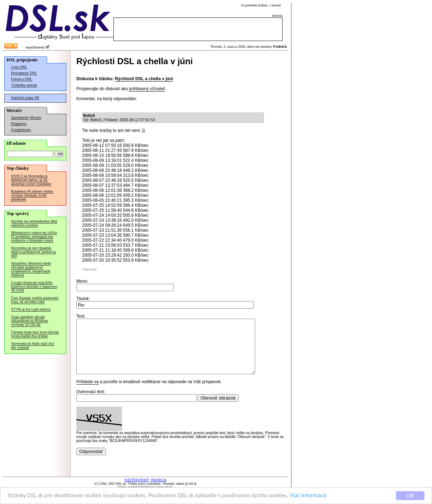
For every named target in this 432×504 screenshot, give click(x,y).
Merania (35, 118)
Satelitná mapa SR (25, 97)
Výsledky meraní (24, 85)
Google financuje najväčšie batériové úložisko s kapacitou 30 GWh (34, 286)
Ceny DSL (19, 67)
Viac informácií (308, 496)
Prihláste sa (88, 392)
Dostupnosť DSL (24, 73)
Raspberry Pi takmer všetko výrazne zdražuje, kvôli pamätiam (32, 195)
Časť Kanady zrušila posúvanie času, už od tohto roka (35, 300)
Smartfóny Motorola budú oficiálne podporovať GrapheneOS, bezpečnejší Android (31, 269)
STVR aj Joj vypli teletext (31, 309)
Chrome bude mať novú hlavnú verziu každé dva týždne (35, 334)
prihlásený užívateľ (147, 89)
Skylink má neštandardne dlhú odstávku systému (34, 223)
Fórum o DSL (22, 79)
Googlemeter (21, 130)
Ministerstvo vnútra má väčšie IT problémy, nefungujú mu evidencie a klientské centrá (34, 236)
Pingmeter (19, 124)
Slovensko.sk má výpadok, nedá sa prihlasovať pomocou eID (34, 252)
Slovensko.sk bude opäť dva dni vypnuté (33, 345)
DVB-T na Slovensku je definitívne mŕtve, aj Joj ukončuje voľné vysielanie (31, 180)
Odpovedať (90, 269)
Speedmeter (20, 117)
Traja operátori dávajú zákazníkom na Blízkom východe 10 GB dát (30, 321)
